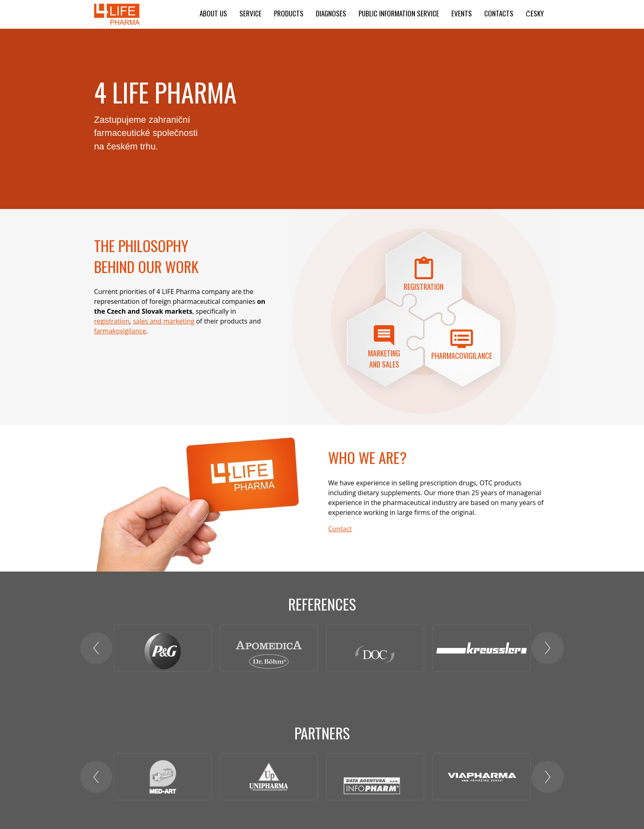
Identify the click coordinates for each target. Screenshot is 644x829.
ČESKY (535, 13)
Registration (424, 287)
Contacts (499, 13)
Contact (340, 529)
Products (289, 13)
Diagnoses (331, 13)
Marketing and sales (384, 359)
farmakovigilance (120, 331)
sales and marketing (163, 321)
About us (213, 13)
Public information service (399, 13)
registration (112, 321)
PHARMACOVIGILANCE (462, 356)
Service (251, 13)
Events (462, 13)
